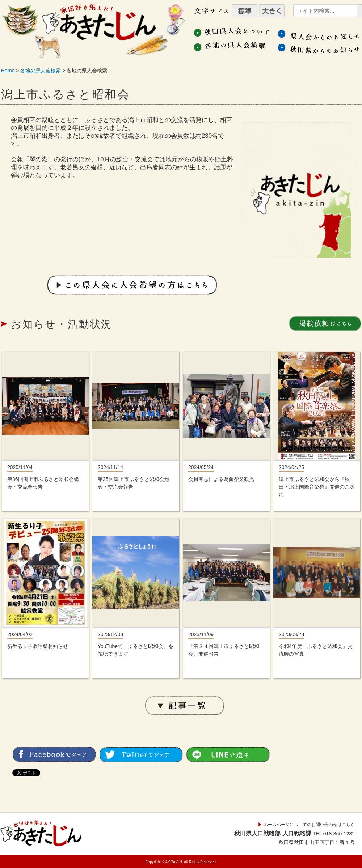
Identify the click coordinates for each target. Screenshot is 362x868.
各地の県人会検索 (41, 71)
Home (8, 71)
